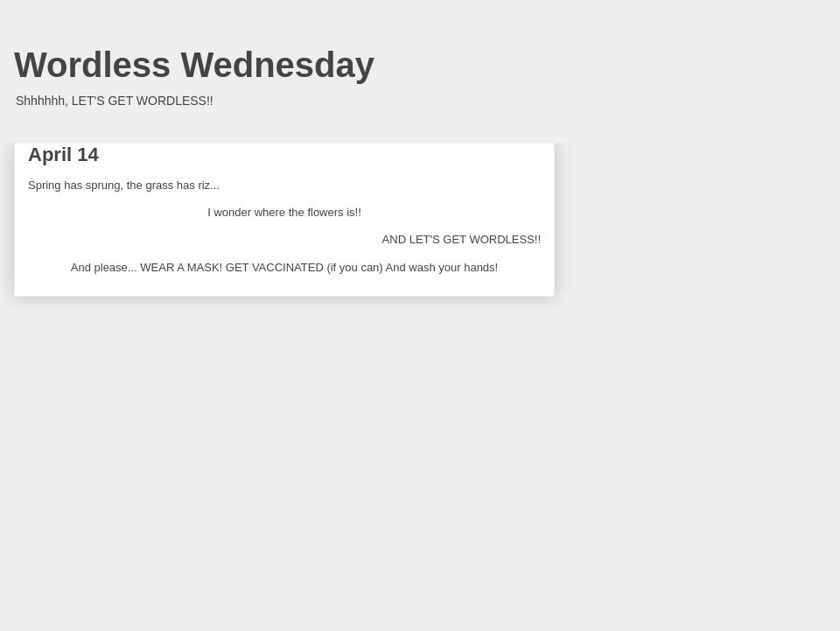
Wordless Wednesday (194, 65)
